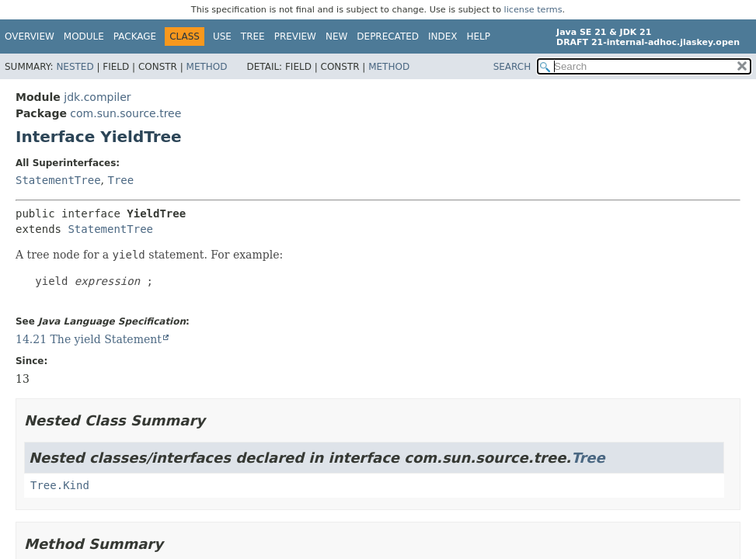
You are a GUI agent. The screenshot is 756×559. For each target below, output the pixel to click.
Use (222, 36)
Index (443, 36)
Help (479, 36)
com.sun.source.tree (125, 113)
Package (135, 36)
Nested (75, 67)
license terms (533, 10)
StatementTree (58, 180)
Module (84, 36)
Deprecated (388, 36)
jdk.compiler (97, 97)
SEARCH (512, 67)
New (336, 36)
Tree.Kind (60, 485)
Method (207, 67)
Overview (30, 36)
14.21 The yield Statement (89, 339)
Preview (295, 36)
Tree (253, 36)
